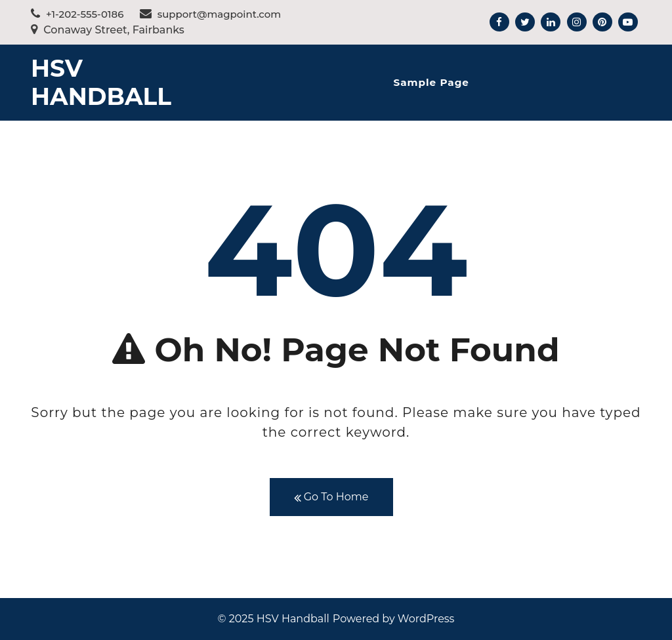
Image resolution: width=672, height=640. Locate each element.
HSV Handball (101, 82)
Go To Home (331, 497)
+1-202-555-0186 (77, 14)
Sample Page (431, 82)
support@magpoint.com (211, 14)
